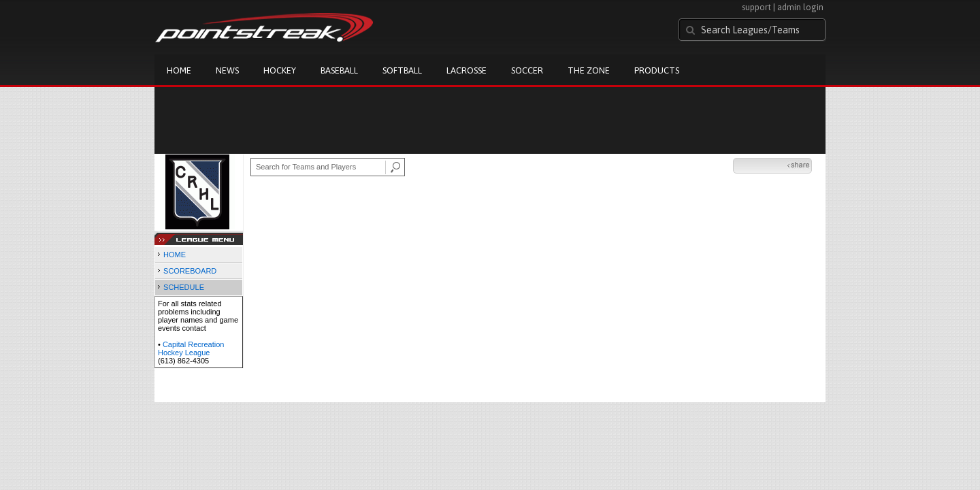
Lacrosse (467, 70)
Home (179, 70)
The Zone (589, 70)
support (756, 7)
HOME (175, 255)
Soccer (527, 70)
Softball (402, 70)
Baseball (339, 70)
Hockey (280, 70)
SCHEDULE (184, 287)
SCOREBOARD (190, 271)
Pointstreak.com (264, 29)
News (227, 70)
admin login (800, 7)
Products (657, 70)
